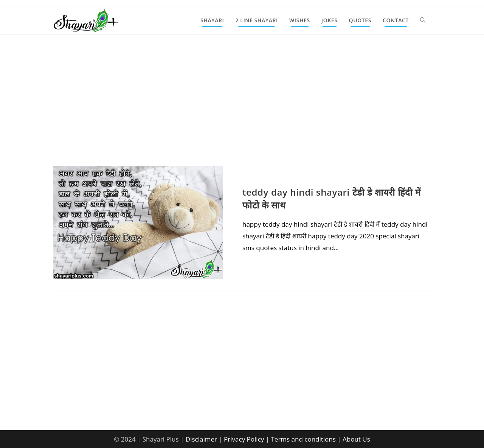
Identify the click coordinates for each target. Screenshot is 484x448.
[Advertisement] (242, 110)
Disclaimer (201, 439)
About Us (356, 439)
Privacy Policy (244, 439)
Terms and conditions (303, 439)
